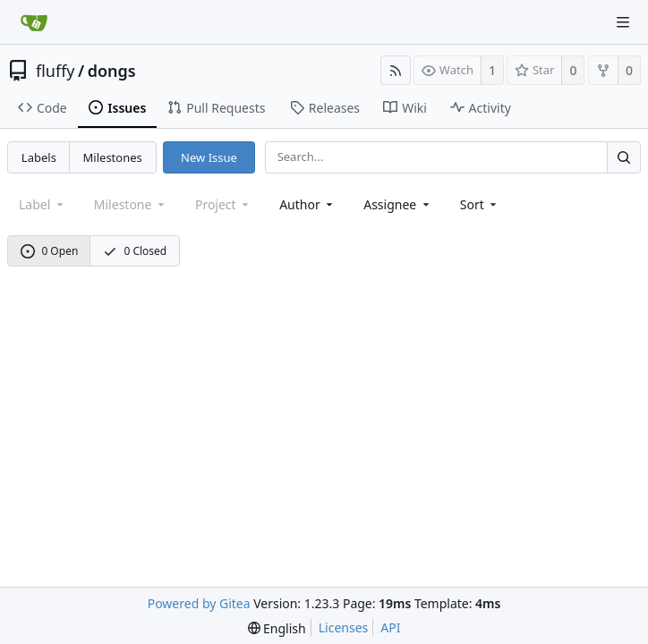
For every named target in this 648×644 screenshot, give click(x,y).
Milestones (113, 157)
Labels (39, 157)
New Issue (209, 157)
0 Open (50, 251)
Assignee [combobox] (398, 204)
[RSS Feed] (396, 70)
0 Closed (135, 251)
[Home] (34, 22)
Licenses (344, 627)
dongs (112, 71)
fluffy (55, 71)
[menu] (480, 204)
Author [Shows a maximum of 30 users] (307, 204)
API (390, 627)
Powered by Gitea (199, 603)
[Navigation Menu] (623, 22)
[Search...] (624, 157)
